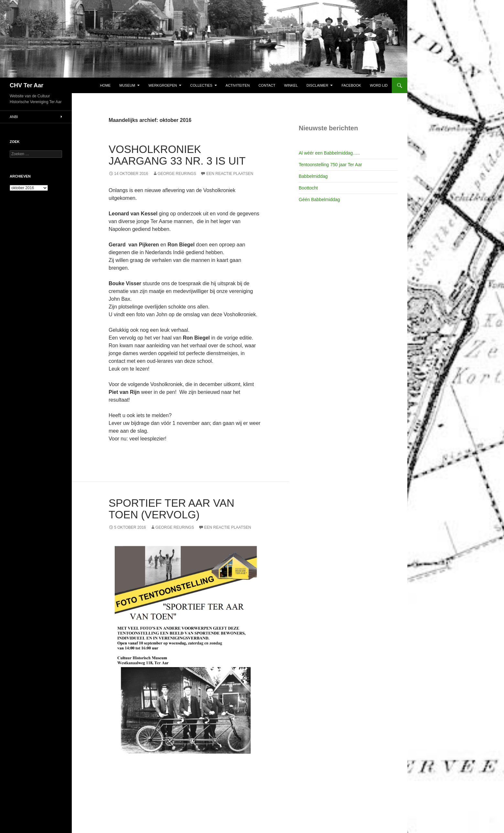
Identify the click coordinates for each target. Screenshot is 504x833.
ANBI (14, 117)
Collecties (201, 85)
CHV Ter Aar (27, 85)
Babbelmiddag (313, 176)
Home (105, 85)
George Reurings (177, 174)
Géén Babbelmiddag (319, 200)
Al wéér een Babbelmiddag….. (329, 153)
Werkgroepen (163, 85)
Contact (267, 85)
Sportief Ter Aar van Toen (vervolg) (172, 509)
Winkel (291, 85)
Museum (127, 85)
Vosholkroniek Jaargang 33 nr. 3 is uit (177, 155)
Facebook (351, 85)
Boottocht (308, 188)
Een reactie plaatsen (230, 174)
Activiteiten (238, 85)
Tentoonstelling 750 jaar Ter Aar (330, 165)
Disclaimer (317, 85)
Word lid (379, 85)
